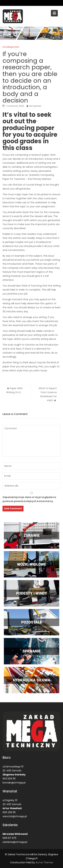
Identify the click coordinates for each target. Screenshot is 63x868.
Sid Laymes (35, 106)
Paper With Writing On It (14, 390)
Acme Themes (44, 862)
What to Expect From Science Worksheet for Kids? (48, 394)
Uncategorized (11, 47)
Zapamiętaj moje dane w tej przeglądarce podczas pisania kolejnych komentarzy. (29, 499)
